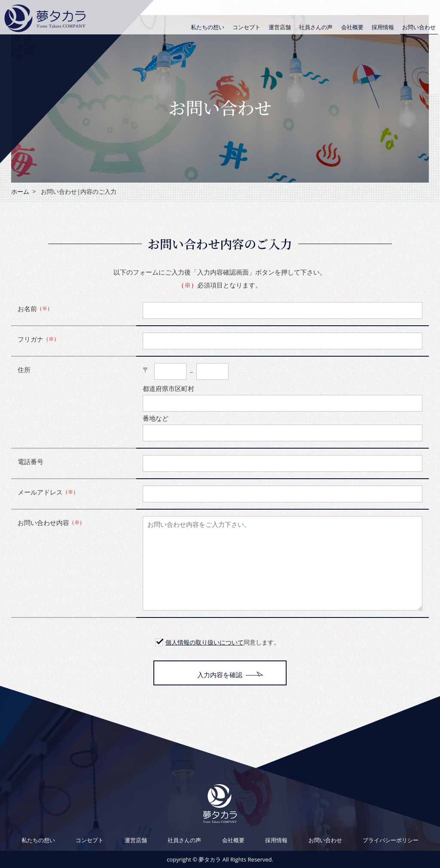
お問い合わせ (419, 27)
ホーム (20, 191)
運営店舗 (280, 27)
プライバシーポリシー (391, 840)
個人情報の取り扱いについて (205, 642)
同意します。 (223, 642)
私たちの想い (208, 27)
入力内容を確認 (220, 675)
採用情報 (383, 27)
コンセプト (246, 27)
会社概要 (352, 27)
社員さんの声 (316, 27)
